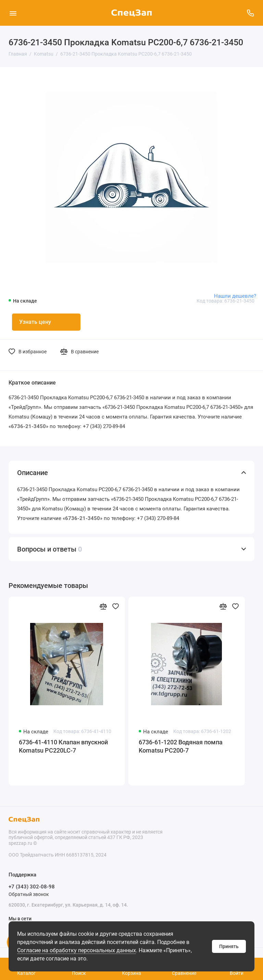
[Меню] (13, 13)
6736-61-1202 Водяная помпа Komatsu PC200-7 (181, 746)
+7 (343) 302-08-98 (32, 887)
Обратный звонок (29, 894)
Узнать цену (35, 322)
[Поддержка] (250, 13)
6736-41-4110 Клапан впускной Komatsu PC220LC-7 (63, 746)
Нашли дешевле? (235, 296)
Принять (229, 946)
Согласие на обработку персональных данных (77, 950)
